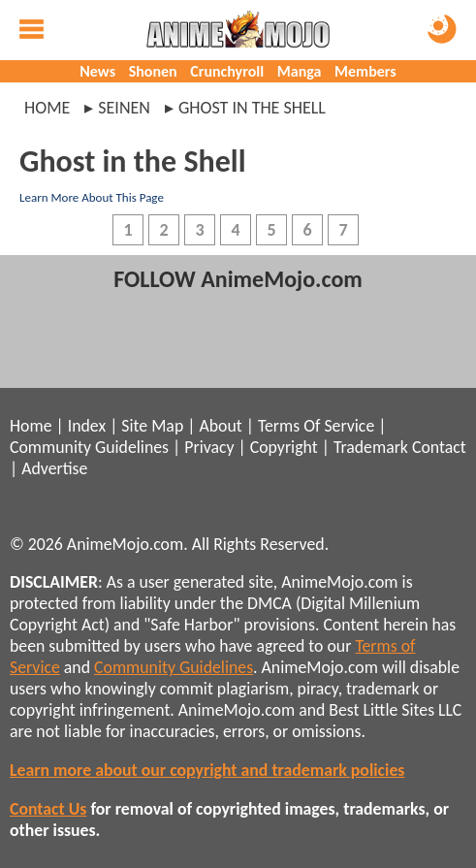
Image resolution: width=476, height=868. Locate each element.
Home (47, 108)
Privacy (209, 447)
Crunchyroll (227, 71)
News (97, 71)
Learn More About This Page (92, 197)
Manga (300, 71)
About (220, 426)
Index (87, 426)
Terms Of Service (316, 426)
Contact (439, 447)
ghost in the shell (252, 108)
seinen (124, 108)
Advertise (54, 468)
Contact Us (48, 809)
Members (365, 71)
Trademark (371, 447)
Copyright (284, 447)
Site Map (152, 426)
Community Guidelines (89, 447)
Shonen (153, 71)
